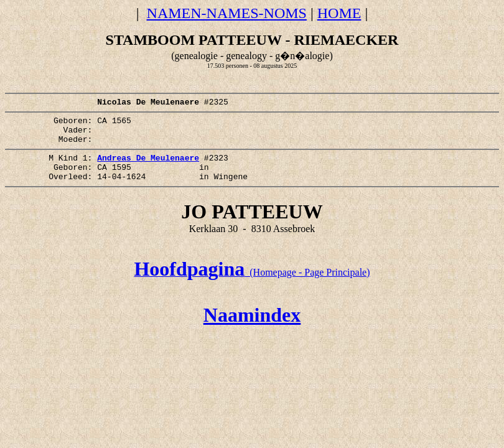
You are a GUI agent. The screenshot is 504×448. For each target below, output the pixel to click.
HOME (339, 13)
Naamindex (252, 332)
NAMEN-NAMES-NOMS (227, 13)
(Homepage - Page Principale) (252, 289)
